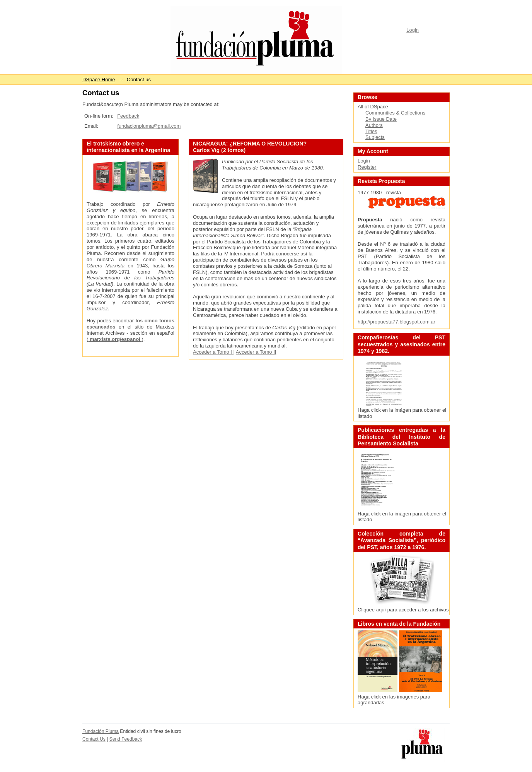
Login (413, 30)
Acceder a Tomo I (213, 352)
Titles (371, 131)
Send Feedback (126, 739)
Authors (374, 125)
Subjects (375, 137)
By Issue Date (381, 119)
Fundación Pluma (101, 731)
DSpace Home (99, 80)
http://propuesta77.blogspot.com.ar (396, 322)
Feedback (128, 116)
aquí (381, 610)
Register (367, 167)
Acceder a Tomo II (256, 352)
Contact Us (94, 739)
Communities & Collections (395, 113)
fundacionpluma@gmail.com (149, 126)
